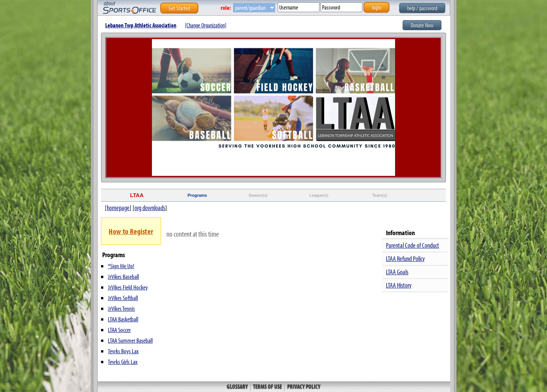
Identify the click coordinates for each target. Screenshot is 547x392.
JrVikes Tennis (121, 308)
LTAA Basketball (123, 319)
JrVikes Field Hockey (128, 287)
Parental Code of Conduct (413, 245)
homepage (118, 208)
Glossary (238, 386)
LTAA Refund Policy (405, 258)
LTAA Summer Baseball (130, 340)
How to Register (131, 231)
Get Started (179, 8)
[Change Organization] (206, 25)
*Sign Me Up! (121, 266)
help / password (422, 8)
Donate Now (422, 25)
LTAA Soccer (119, 330)
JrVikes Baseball (123, 276)
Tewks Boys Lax (123, 351)
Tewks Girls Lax (123, 361)
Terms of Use (267, 386)
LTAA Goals (397, 272)
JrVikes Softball (123, 298)
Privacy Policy (303, 386)
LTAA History (399, 285)
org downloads (150, 208)
